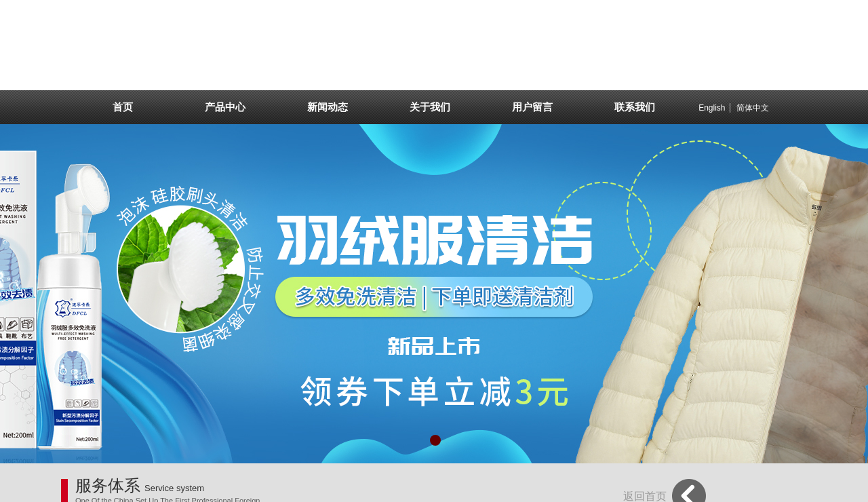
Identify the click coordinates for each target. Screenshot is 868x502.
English (712, 108)
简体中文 (753, 108)
